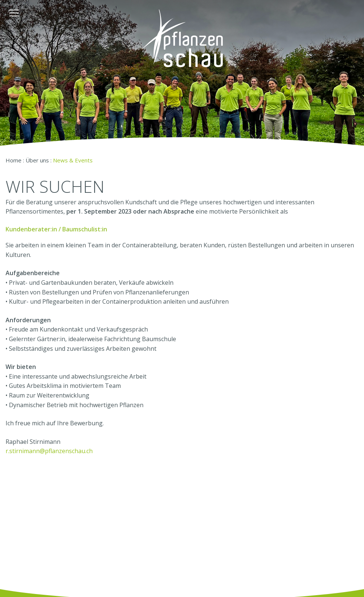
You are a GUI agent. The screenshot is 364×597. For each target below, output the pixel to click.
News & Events (73, 160)
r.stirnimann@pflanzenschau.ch (49, 451)
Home (14, 160)
